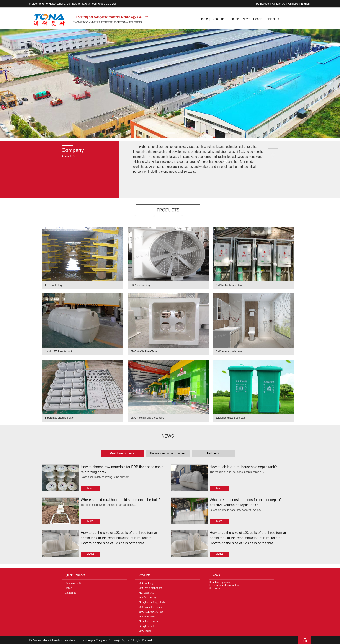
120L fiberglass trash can (230, 418)
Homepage (262, 4)
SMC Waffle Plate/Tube (144, 351)
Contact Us (279, 4)
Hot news (214, 588)
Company (73, 150)
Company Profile (74, 583)
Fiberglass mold (147, 626)
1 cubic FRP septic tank (59, 351)
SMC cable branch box (229, 285)
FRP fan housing (140, 285)
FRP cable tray (54, 285)
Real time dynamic (220, 582)
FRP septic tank (147, 616)
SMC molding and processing (148, 418)
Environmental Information (224, 585)
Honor (257, 19)
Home (204, 19)
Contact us (272, 19)
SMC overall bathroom (229, 351)
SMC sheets (145, 631)
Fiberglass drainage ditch (60, 418)
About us (218, 19)
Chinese (293, 4)
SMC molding (146, 583)
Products (233, 19)
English (305, 4)
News (246, 19)
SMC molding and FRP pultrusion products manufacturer (108, 22)
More (90, 488)
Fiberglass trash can (149, 621)
